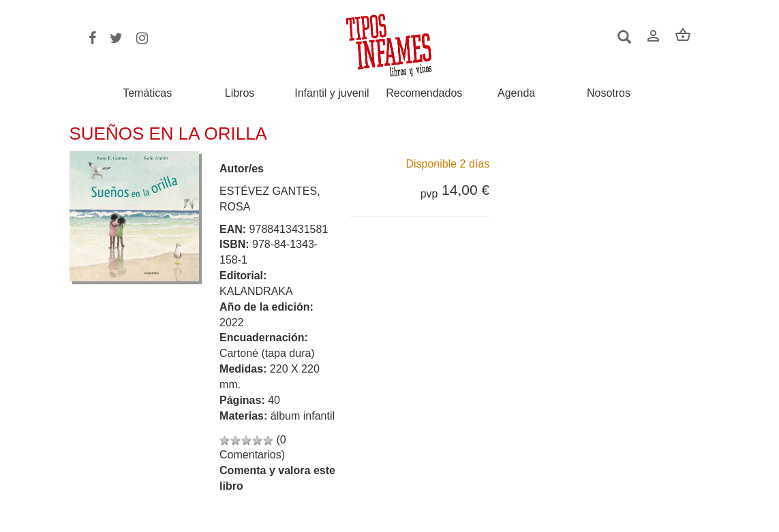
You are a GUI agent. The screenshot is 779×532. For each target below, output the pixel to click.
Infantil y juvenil (332, 93)
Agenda (516, 93)
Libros (240, 93)
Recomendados (424, 93)
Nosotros (609, 93)
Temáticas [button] (147, 93)
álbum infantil (303, 416)
